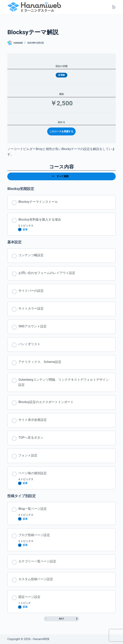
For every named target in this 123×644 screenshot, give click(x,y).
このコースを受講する (61, 131)
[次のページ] (77, 619)
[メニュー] (114, 7)
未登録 (61, 75)
